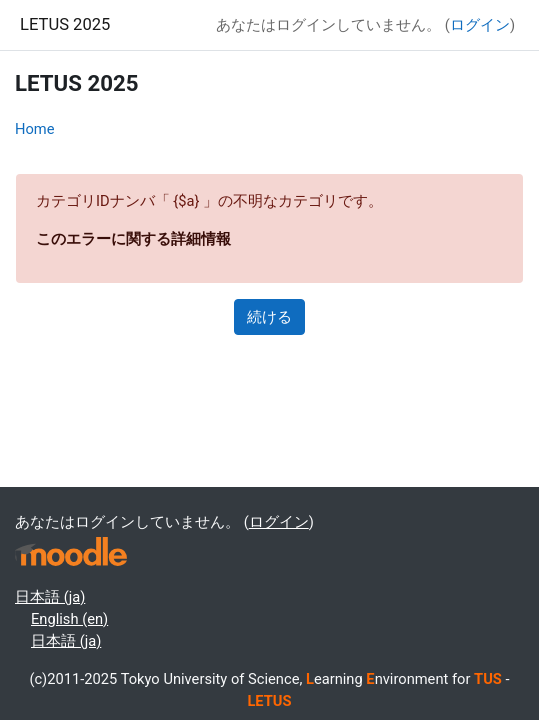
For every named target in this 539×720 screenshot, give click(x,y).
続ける (269, 317)
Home (35, 129)
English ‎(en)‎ (69, 619)
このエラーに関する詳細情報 (133, 239)
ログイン (480, 25)
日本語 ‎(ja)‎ (50, 597)
